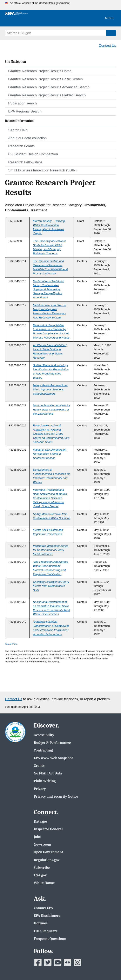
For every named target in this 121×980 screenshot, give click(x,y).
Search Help (18, 130)
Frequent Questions (50, 939)
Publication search (22, 103)
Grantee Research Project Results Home (40, 71)
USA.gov (40, 875)
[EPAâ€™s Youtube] (58, 962)
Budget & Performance (52, 743)
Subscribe (42, 868)
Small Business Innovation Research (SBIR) (42, 170)
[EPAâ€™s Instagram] (78, 962)
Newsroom (42, 844)
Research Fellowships (25, 162)
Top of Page (11, 644)
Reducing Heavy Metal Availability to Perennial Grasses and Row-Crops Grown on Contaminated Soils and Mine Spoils (51, 434)
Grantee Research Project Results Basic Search (46, 79)
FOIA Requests (46, 931)
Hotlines (41, 923)
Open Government (48, 852)
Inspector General (48, 829)
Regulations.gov (47, 860)
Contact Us (107, 46)
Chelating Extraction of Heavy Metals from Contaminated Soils (51, 586)
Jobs (37, 837)
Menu (109, 18)
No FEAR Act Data (48, 773)
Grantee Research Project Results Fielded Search (47, 95)
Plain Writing (45, 781)
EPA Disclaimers (47, 915)
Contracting (43, 750)
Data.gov (41, 821)
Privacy (40, 789)
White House (44, 883)
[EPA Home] (16, 18)
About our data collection (27, 138)
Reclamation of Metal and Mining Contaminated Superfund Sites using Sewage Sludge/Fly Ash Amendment (49, 289)
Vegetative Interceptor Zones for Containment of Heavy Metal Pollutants (51, 550)
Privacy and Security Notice (56, 796)
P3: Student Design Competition (33, 154)
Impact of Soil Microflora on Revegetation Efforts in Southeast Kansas (50, 454)
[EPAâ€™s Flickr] (68, 962)
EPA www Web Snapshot (53, 758)
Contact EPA (43, 908)
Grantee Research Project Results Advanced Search (49, 87)
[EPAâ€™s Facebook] (38, 962)
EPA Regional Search (25, 111)
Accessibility (44, 735)
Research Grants (21, 146)
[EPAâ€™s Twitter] (48, 962)
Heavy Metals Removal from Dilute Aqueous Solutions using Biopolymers (50, 389)
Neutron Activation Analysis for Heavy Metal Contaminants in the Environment (52, 410)
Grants (39, 766)
